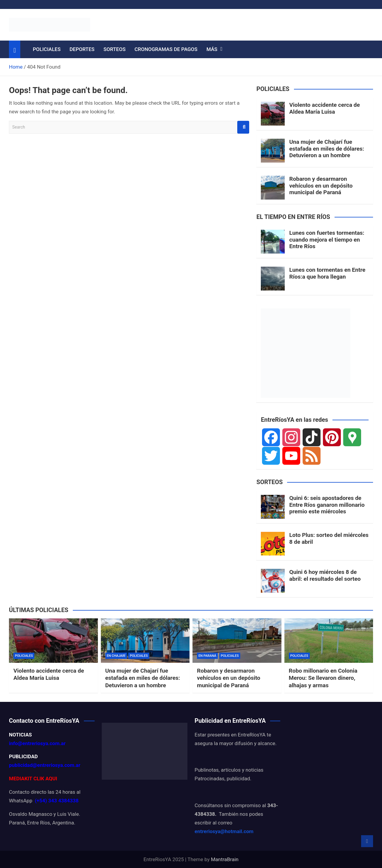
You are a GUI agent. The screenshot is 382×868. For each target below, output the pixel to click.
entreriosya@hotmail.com (224, 831)
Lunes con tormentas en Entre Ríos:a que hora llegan (327, 273)
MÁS (212, 49)
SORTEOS (115, 49)
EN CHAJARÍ (116, 656)
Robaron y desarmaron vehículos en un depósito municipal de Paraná (321, 186)
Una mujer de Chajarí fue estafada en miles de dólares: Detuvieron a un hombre (327, 149)
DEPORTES (82, 49)
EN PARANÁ (207, 656)
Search (243, 127)
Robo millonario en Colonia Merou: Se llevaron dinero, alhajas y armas (323, 678)
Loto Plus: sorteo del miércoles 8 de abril (329, 538)
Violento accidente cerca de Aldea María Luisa (324, 108)
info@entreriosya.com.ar (37, 743)
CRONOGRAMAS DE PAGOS (166, 49)
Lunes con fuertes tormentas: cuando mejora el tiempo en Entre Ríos (327, 240)
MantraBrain (225, 859)
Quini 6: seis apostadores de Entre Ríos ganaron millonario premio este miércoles (327, 505)
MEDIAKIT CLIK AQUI (33, 779)
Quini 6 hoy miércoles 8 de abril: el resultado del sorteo (325, 575)
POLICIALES (47, 49)
